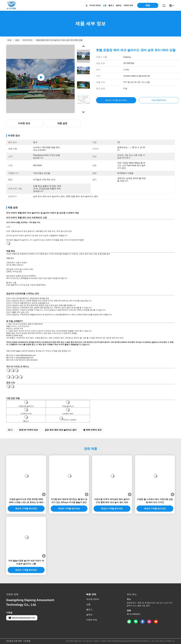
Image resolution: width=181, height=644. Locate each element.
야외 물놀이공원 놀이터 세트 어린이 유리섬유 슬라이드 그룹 (26, 562)
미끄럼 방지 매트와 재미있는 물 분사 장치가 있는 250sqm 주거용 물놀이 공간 (69, 501)
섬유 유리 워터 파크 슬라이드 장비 (61, 430)
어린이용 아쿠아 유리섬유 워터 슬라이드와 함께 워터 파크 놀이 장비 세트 (112, 501)
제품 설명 (62, 123)
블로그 (111, 5)
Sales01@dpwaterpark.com (22, 618)
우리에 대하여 (95, 5)
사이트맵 (27, 641)
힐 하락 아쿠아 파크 (92, 430)
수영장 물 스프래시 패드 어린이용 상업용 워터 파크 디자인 (155, 501)
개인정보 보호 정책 (14, 641)
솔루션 (119, 5)
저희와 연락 (128, 5)
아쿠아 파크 (27, 40)
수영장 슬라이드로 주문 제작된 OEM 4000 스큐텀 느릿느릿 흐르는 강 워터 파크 (26, 501)
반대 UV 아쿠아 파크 (29, 430)
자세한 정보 (24, 123)
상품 (105, 5)
